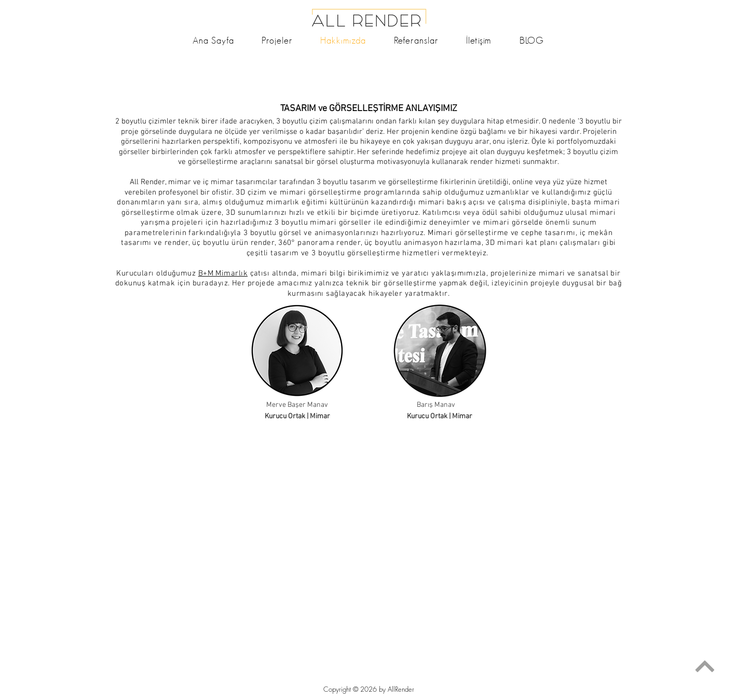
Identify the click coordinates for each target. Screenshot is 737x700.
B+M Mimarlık (223, 273)
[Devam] (705, 666)
